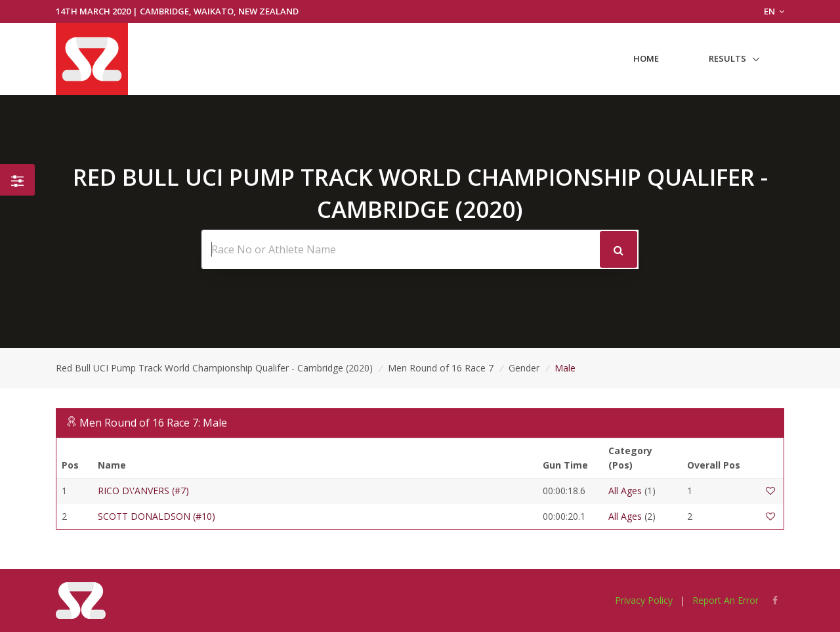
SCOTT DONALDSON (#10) (157, 516)
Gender (524, 368)
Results (727, 58)
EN (774, 11)
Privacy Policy (644, 600)
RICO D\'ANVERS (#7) (143, 491)
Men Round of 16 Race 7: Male (153, 423)
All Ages (625, 491)
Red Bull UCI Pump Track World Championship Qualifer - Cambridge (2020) (214, 368)
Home (646, 58)
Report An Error (725, 600)
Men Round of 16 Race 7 (441, 368)
